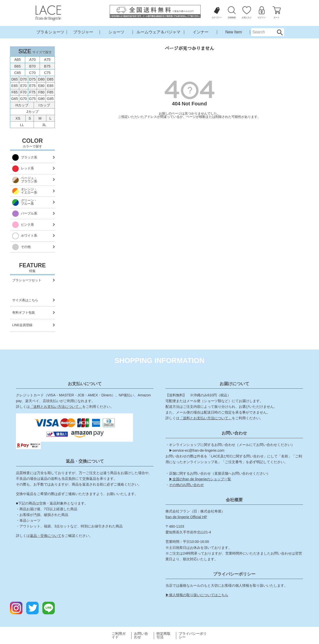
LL (22, 125)
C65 (17, 73)
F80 (41, 92)
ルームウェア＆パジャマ (159, 32)
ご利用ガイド (119, 635)
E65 (15, 86)
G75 (32, 99)
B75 (47, 66)
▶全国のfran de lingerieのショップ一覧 (200, 479)
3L (44, 125)
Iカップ (44, 105)
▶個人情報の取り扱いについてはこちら (197, 595)
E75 (32, 86)
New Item (234, 32)
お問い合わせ (141, 635)
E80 (41, 86)
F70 (24, 92)
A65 (18, 60)
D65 (14, 79)
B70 (32, 66)
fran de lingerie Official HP (186, 517)
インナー (201, 32)
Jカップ (32, 112)
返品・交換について (46, 536)
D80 (41, 79)
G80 (41, 99)
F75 (33, 92)
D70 (23, 79)
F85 (50, 92)
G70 (24, 99)
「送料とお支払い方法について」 (56, 407)
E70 (23, 86)
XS (18, 118)
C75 (47, 73)
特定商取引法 (163, 635)
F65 (15, 92)
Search (280, 32)
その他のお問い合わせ (186, 485)
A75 (47, 60)
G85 (50, 99)
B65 (18, 66)
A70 (32, 60)
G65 (15, 99)
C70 (32, 73)
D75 (32, 79)
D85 (50, 79)
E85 (50, 86)
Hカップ (22, 105)
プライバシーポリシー (193, 635)
